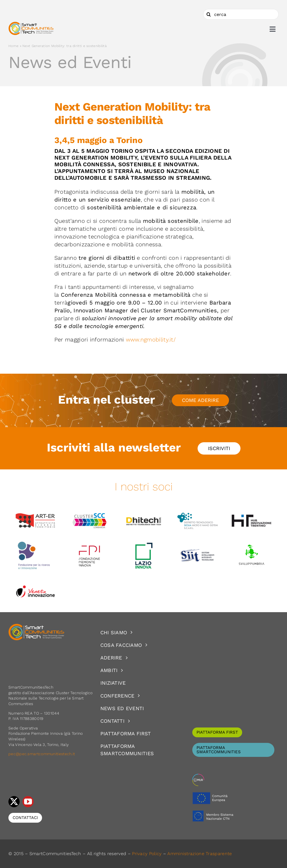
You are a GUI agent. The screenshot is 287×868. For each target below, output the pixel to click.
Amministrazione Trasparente (200, 854)
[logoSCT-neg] (36, 626)
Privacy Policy (147, 854)
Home (13, 46)
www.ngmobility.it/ (152, 340)
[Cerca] (209, 14)
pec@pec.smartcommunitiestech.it (42, 754)
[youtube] (28, 802)
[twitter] (14, 802)
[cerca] (241, 14)
